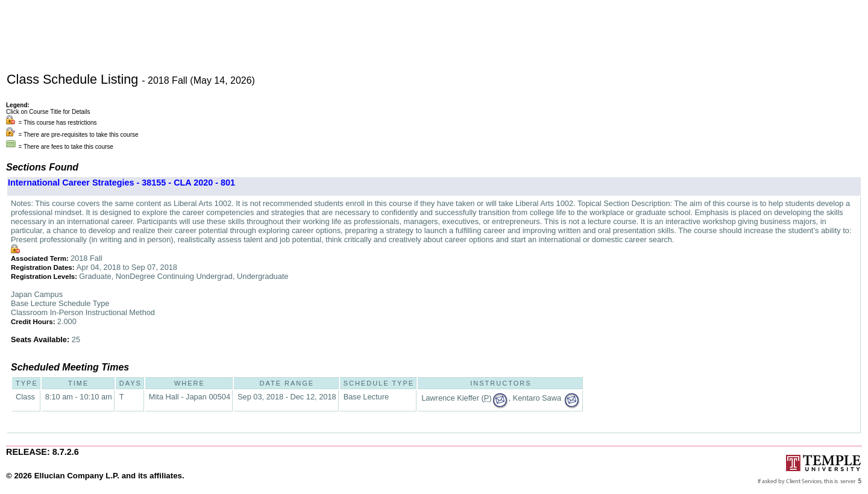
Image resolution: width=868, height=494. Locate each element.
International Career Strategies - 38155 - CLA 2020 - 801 (121, 183)
